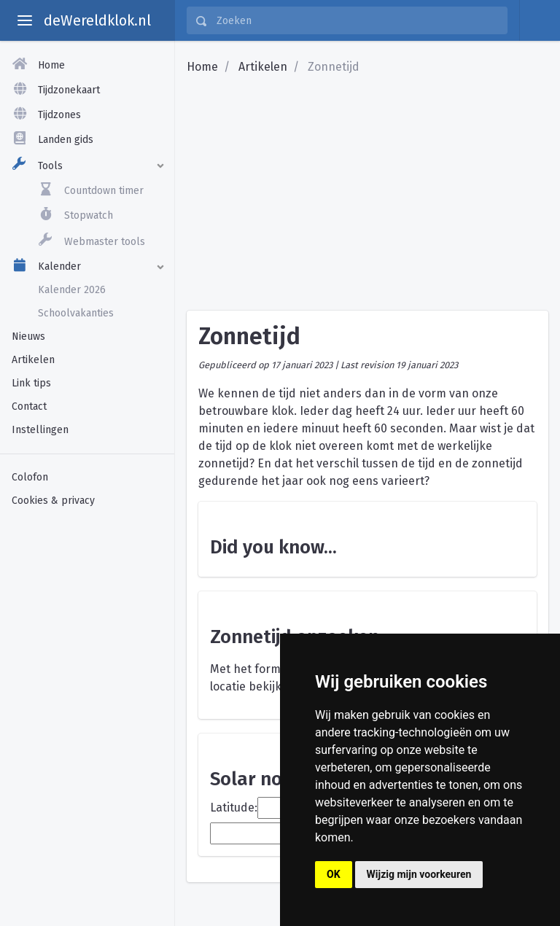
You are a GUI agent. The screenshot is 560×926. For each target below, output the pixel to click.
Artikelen (263, 67)
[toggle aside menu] (25, 20)
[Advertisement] (87, 600)
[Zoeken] (357, 20)
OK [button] (334, 874)
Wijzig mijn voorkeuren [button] (419, 874)
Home (202, 67)
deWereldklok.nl (97, 20)
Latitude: (234, 808)
